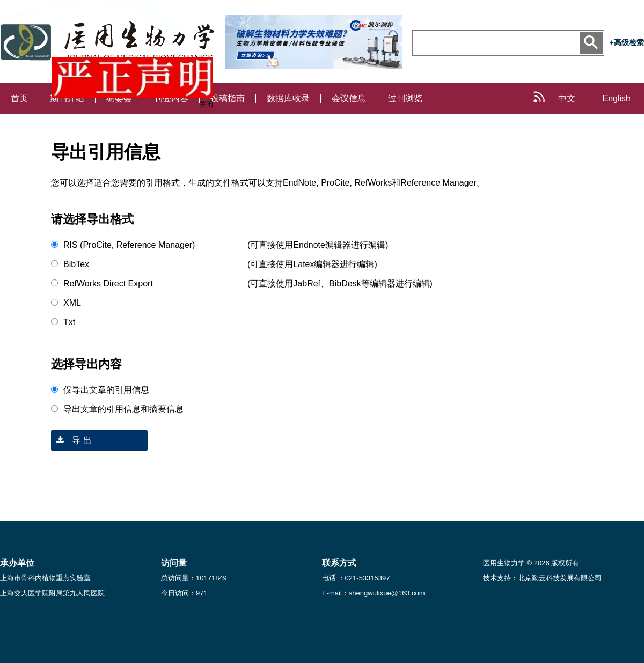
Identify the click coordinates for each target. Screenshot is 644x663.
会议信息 (349, 98)
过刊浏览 (405, 98)
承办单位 (17, 563)
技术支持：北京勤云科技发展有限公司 (542, 578)
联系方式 (339, 563)
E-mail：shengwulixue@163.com (374, 593)
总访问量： (194, 578)
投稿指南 (228, 98)
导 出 (71, 440)
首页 (19, 98)
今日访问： (184, 593)
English (617, 98)
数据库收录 (288, 98)
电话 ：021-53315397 (356, 578)
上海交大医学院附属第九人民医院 (52, 593)
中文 (567, 98)
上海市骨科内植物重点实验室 (45, 578)
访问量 (174, 563)
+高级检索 (627, 42)
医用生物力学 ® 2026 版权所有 (531, 563)
